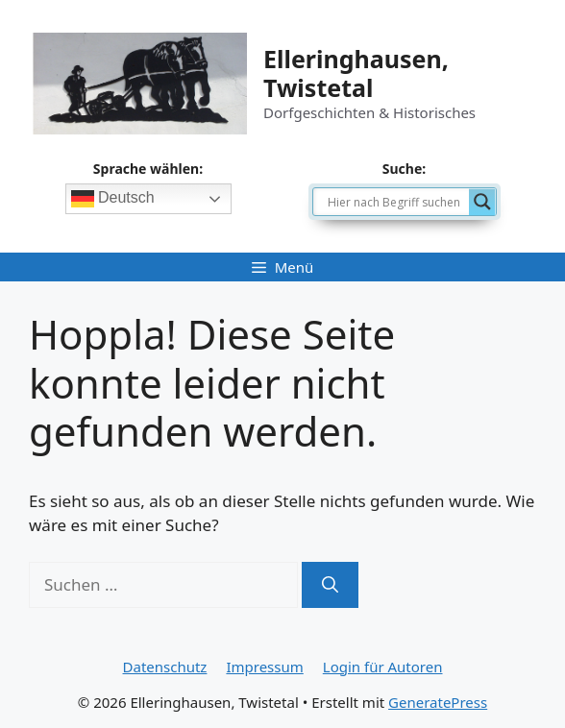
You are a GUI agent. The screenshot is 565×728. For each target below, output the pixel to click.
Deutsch (113, 199)
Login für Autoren (383, 667)
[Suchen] (330, 585)
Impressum (264, 667)
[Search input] (396, 202)
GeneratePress (438, 702)
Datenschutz (165, 667)
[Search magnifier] (482, 202)
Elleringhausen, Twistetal (356, 73)
